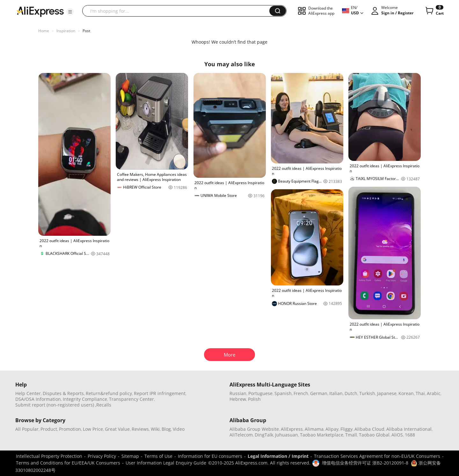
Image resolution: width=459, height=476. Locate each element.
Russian (238, 393)
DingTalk (264, 435)
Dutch (351, 393)
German (319, 393)
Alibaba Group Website (254, 429)
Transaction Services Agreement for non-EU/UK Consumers (377, 456)
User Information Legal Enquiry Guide (166, 463)
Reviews (140, 429)
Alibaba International (409, 429)
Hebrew (238, 399)
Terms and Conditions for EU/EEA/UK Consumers (68, 463)
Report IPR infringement (160, 393)
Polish (254, 399)
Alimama (314, 429)
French (301, 393)
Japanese (387, 393)
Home (44, 31)
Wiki (155, 429)
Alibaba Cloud (369, 429)
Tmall (351, 435)
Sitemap (130, 456)
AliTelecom (241, 435)
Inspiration (66, 31)
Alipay (332, 429)
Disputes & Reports (63, 393)
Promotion (70, 429)
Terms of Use (158, 456)
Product (49, 429)
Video (179, 429)
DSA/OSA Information (38, 399)
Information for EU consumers (210, 456)
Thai (420, 393)
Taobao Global (374, 435)
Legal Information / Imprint (278, 456)
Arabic (434, 393)
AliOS (397, 435)
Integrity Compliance (85, 399)
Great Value (117, 429)
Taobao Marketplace (322, 435)
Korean (406, 393)
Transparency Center (131, 399)
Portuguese (260, 393)
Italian (336, 393)
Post (86, 31)
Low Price (93, 429)
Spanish (283, 393)
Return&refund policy (109, 393)
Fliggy (346, 429)
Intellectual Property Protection (49, 456)
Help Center (28, 393)
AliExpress (292, 429)
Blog (166, 429)
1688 (410, 435)
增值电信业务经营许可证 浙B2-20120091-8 (365, 463)
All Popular (27, 429)
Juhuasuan (287, 435)
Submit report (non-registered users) (55, 405)
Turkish (367, 393)
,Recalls (103, 405)
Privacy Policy (102, 456)
